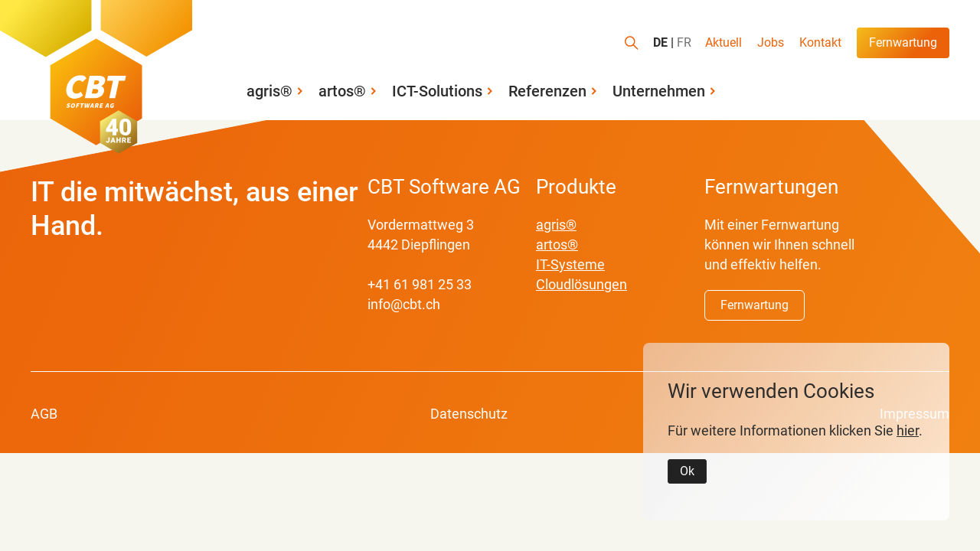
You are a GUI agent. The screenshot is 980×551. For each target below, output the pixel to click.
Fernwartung (903, 42)
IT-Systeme (570, 264)
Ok (687, 471)
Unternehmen (659, 91)
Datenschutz (469, 414)
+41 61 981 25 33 (420, 284)
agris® (269, 91)
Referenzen (547, 91)
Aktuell (724, 42)
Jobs (771, 42)
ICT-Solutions (437, 91)
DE (660, 43)
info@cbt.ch (404, 304)
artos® (342, 91)
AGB (44, 414)
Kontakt (820, 42)
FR (684, 43)
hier (908, 430)
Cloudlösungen (581, 284)
